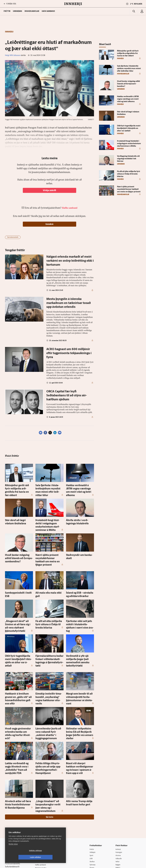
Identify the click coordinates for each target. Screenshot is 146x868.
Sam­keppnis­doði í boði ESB (17, 577)
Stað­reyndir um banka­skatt (78, 544)
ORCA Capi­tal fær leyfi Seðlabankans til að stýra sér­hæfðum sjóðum (67, 396)
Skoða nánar (13, 851)
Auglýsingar (42, 813)
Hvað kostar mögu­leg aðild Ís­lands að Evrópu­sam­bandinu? (128, 84)
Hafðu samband (43, 817)
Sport (93, 807)
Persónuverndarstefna (14, 816)
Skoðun (94, 814)
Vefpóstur (41, 833)
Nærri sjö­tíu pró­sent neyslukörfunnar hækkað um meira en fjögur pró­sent (48, 547)
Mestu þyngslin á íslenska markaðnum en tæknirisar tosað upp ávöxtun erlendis (69, 303)
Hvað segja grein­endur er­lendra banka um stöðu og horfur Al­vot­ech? (19, 698)
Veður (119, 814)
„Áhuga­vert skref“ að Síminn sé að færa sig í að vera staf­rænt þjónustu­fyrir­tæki (18, 606)
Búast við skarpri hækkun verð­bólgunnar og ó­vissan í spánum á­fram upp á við (79, 727)
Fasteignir (120, 804)
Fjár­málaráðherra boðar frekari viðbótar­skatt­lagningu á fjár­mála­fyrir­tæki (49, 636)
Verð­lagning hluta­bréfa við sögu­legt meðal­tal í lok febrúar (128, 159)
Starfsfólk (41, 826)
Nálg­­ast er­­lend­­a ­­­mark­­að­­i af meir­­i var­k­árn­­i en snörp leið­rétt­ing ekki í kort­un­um (70, 261)
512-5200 (45, 810)
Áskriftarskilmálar (44, 823)
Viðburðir (120, 810)
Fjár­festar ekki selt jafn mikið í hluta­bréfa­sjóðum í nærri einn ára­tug (79, 606)
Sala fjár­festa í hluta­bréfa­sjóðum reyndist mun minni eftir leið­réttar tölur (49, 488)
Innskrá (49, 224)
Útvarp (94, 820)
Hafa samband (48, 11)
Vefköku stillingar (21, 857)
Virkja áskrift (49, 191)
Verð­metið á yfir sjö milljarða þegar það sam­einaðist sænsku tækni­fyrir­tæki (79, 636)
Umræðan (17, 11)
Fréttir (94, 801)
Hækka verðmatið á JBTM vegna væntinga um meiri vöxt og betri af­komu (80, 488)
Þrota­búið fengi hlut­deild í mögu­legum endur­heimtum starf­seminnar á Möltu (47, 517)
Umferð (40, 829)
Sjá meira (50, 769)
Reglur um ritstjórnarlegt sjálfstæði (15, 811)
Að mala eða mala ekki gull (47, 577)
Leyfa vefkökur (50, 857)
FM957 (119, 820)
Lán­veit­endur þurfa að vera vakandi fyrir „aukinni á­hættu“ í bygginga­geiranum (49, 698)
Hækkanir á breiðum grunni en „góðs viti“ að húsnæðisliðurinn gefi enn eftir (18, 668)
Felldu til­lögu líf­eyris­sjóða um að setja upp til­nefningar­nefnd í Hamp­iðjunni (49, 727)
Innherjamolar (32, 11)
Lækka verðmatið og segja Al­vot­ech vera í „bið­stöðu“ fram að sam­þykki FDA (19, 727)
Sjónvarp (95, 817)
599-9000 (13, 825)
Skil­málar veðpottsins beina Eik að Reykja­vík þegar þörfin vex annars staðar (79, 698)
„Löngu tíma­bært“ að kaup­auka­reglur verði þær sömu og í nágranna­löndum (49, 760)
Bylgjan (119, 817)
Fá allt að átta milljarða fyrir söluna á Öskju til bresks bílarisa (129, 174)
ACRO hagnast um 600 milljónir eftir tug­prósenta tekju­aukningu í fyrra (69, 353)
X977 (118, 823)
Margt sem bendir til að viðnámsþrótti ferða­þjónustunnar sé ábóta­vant (78, 668)
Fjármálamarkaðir (13, 237)
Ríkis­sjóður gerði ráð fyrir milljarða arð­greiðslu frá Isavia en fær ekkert (18, 488)
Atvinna (119, 807)
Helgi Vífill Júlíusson (13, 55)
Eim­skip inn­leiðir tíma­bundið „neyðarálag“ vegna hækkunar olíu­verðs (48, 668)
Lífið (93, 810)
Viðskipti (95, 804)
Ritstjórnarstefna (44, 820)
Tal (117, 826)
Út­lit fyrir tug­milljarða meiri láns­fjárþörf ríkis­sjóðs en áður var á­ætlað (19, 636)
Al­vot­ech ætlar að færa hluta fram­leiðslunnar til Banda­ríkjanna (17, 760)
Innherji (119, 801)
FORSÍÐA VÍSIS (10, 4)
